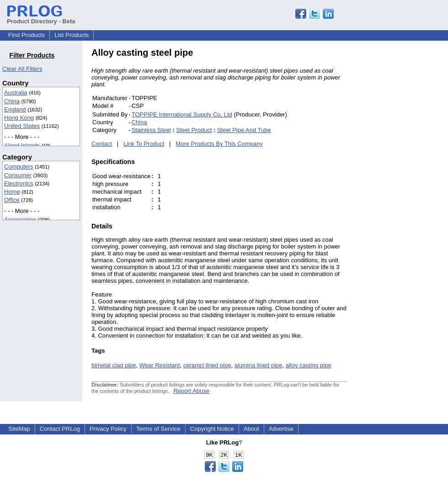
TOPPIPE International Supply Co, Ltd (182, 114)
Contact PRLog (60, 429)
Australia (16, 93)
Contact (102, 144)
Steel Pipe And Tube (244, 130)
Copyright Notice (212, 429)
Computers (19, 167)
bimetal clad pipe (114, 365)
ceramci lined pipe (207, 365)
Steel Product (194, 130)
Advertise (281, 429)
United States (22, 126)
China (12, 101)
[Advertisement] (409, 185)
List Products (72, 35)
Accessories (20, 220)
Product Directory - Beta (41, 18)
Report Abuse (191, 391)
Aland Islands (22, 146)
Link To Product (144, 144)
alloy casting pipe (309, 365)
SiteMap (19, 429)
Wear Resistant (160, 365)
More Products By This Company (219, 144)
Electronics (19, 183)
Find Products (27, 35)
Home (12, 192)
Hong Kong (19, 118)
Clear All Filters (22, 69)
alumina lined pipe (259, 365)
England (15, 109)
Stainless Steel (151, 130)
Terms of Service (158, 429)
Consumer (18, 175)
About (251, 429)
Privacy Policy (108, 429)
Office (12, 200)
